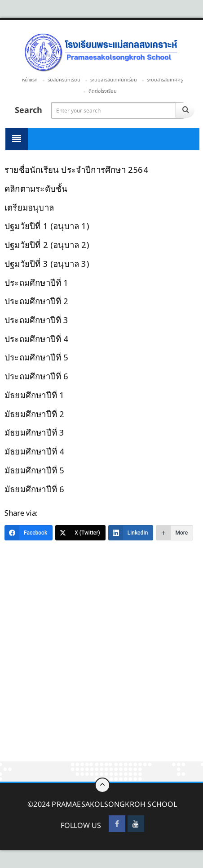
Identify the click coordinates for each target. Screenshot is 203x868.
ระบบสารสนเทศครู (165, 80)
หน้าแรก (30, 80)
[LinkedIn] (131, 533)
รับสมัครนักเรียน (64, 80)
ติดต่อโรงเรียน (103, 91)
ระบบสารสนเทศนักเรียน (114, 80)
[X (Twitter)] (80, 533)
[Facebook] (29, 533)
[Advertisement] (101, 656)
